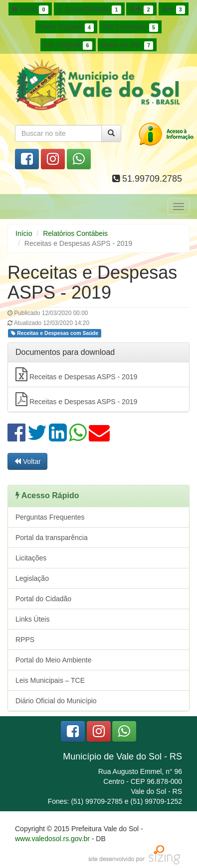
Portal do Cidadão (43, 599)
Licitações (31, 558)
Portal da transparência (52, 538)
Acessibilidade (89, 9)
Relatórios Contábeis (75, 233)
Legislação (32, 578)
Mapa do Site (127, 45)
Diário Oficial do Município (56, 701)
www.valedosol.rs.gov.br (52, 839)
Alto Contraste (130, 27)
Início (30, 9)
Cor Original (68, 45)
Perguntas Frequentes (50, 517)
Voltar (27, 461)
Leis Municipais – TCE (50, 680)
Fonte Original (66, 27)
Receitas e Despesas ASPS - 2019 (76, 374)
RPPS (25, 640)
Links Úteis (32, 619)
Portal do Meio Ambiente (54, 660)
